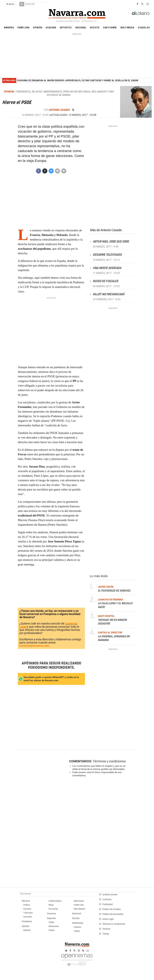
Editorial (27, 930)
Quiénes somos (110, 895)
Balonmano (79, 901)
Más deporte (79, 909)
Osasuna (51, 27)
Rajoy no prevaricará (109, 294)
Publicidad (108, 904)
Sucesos (27, 909)
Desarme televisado (107, 255)
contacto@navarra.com (34, 646)
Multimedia (127, 27)
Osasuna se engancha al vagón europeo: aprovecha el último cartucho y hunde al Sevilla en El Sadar (78, 81)
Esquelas (144, 27)
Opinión (38, 27)
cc (88, 951)
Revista (95, 27)
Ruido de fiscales (105, 281)
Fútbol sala (79, 905)
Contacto (107, 899)
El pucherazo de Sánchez (114, 591)
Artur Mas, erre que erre (111, 242)
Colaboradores (55, 901)
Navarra (9, 27)
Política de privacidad (113, 914)
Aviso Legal (108, 919)
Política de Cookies (112, 909)
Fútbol (51, 922)
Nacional (81, 27)
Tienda (106, 934)
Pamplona (23, 27)
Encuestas (53, 909)
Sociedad (28, 917)
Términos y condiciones (109, 761)
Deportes (66, 27)
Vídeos (77, 931)
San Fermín (110, 27)
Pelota (51, 930)
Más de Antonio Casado (106, 230)
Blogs (51, 905)
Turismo (106, 929)
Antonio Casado (60, 110)
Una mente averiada (107, 268)
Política (27, 905)
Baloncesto (54, 926)
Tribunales (28, 913)
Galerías (78, 927)
